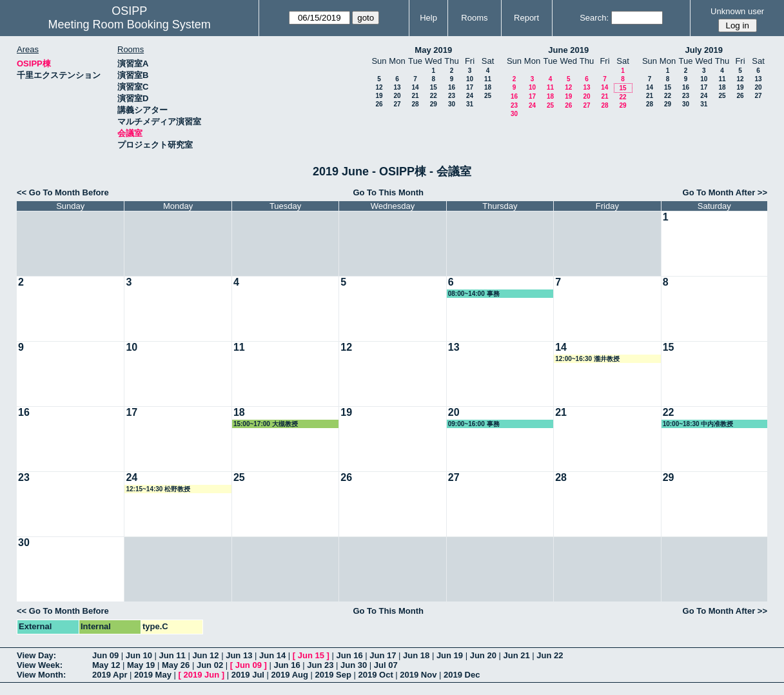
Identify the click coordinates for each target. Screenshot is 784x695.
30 (452, 104)
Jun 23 (320, 665)
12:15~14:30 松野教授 (158, 489)
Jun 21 (516, 655)
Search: (594, 18)
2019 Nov (418, 675)
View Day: (36, 655)
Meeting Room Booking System (130, 24)
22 (434, 96)
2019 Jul (248, 675)
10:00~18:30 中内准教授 (698, 424)
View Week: (40, 665)
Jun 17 (383, 655)
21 (415, 96)
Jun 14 (272, 655)
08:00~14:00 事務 (474, 294)
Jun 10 (139, 655)
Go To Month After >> (725, 192)
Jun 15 (311, 655)
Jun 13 (239, 655)
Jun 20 (483, 655)
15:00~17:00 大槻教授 (266, 424)
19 (379, 96)
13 (397, 87)
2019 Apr (110, 675)
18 (488, 87)
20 (397, 96)
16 (452, 87)
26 (379, 104)
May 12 (106, 665)
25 (488, 96)
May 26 (176, 665)
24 (470, 96)
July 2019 (704, 50)
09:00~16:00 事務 (474, 424)
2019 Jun (201, 675)
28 (415, 104)
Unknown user (737, 11)
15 (434, 87)
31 (470, 104)
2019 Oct (376, 675)
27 (397, 104)
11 (488, 79)
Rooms (474, 18)
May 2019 (433, 50)
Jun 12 (205, 655)
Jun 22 (550, 655)
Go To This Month (388, 192)
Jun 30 (354, 665)
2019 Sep (333, 675)
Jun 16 (349, 655)
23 (452, 96)
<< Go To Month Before (63, 192)
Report (526, 18)
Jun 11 (172, 655)
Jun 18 (416, 655)
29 (434, 104)
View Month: (41, 675)
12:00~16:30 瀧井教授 (587, 359)
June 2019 (568, 50)
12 (379, 87)
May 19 (141, 665)
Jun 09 (105, 655)
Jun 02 (210, 665)
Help (428, 18)
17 (470, 87)
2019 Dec (462, 675)
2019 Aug (290, 675)
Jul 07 (386, 665)
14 (415, 87)
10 (470, 79)
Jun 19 (450, 655)
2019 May (153, 675)
